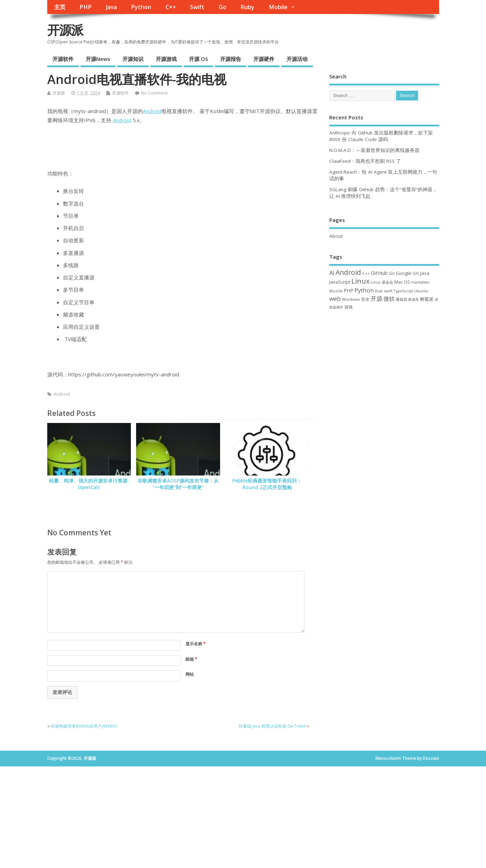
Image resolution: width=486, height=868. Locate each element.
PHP (86, 7)
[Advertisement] (384, 368)
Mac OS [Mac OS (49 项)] (402, 282)
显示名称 (196, 644)
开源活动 (297, 59)
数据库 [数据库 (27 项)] (414, 299)
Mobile (278, 7)
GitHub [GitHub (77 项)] (379, 273)
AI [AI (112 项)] (332, 273)
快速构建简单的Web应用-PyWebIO (84, 726)
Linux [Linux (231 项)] (360, 281)
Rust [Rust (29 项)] (379, 291)
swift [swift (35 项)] (388, 291)
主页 (60, 7)
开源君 (59, 93)
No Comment (154, 93)
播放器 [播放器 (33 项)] (402, 299)
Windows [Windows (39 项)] (351, 299)
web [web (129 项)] (335, 298)
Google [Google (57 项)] (404, 273)
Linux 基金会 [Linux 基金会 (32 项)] (382, 282)
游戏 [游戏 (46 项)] (348, 307)
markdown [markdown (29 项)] (420, 282)
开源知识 (133, 59)
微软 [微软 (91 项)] (389, 299)
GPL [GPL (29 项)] (416, 273)
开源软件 (63, 59)
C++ (171, 7)
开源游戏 (166, 59)
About (336, 236)
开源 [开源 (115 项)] (376, 298)
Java (111, 7)
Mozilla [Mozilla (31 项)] (336, 291)
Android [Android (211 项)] (348, 272)
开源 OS (198, 59)
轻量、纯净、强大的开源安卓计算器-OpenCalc (89, 484)
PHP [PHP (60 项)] (348, 290)
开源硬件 (264, 59)
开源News (98, 59)
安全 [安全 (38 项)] (365, 299)
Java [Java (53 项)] (425, 273)
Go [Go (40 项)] (392, 273)
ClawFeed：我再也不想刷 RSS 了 (365, 161)
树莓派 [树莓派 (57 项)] (427, 299)
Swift (197, 7)
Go (223, 7)
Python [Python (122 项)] (364, 290)
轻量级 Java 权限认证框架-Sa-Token (272, 726)
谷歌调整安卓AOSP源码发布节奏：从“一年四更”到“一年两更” (178, 484)
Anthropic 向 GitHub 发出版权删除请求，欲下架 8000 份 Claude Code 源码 (381, 136)
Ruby (247, 7)
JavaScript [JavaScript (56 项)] (340, 282)
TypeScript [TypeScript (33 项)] (403, 291)
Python (141, 7)
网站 (190, 674)
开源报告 (231, 59)
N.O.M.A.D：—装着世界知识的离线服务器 (374, 150)
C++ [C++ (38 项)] (366, 273)
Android (152, 111)
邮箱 (191, 659)
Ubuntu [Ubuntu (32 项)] (421, 291)
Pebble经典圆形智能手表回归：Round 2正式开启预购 (267, 484)
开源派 (65, 30)
